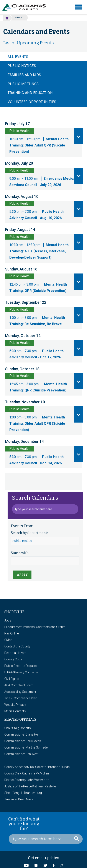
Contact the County (17, 646)
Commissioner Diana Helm (23, 734)
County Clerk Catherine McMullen (27, 773)
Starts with (20, 553)
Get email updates (44, 858)
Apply (22, 575)
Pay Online (11, 633)
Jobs (8, 620)
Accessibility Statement (20, 692)
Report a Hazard (15, 653)
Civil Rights (12, 679)
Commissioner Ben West (21, 754)
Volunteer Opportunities (32, 102)
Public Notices (22, 66)
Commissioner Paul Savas (23, 741)
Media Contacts (15, 711)
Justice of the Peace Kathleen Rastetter (31, 786)
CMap (8, 640)
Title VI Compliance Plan (21, 698)
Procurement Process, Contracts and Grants (35, 627)
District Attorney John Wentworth (27, 780)
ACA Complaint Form (19, 685)
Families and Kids (24, 75)
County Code (13, 659)
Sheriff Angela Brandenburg (23, 793)
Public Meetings (23, 84)
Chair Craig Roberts (18, 728)
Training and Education (30, 93)
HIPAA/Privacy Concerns (21, 672)
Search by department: (29, 533)
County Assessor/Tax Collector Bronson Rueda (37, 767)
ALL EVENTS (18, 57)
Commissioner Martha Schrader (26, 747)
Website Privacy (15, 705)
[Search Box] (46, 839)
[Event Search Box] (45, 509)
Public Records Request (21, 666)
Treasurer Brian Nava (19, 799)
